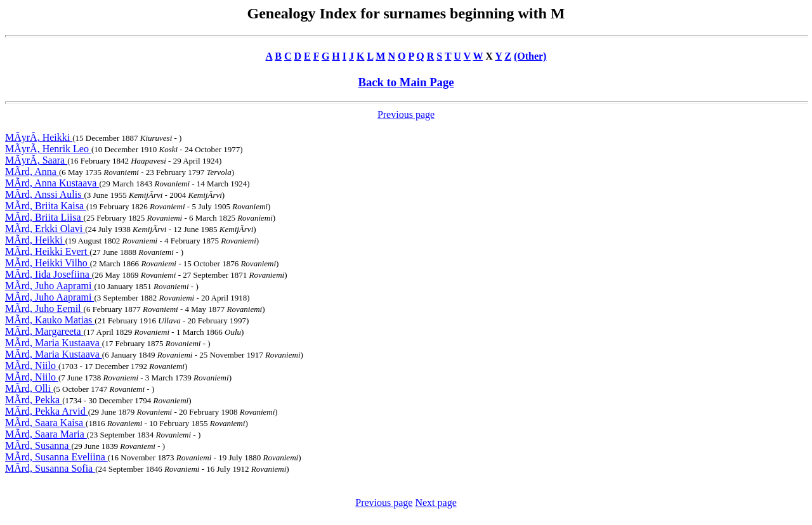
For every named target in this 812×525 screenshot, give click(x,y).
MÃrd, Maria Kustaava (54, 343)
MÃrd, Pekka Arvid (47, 411)
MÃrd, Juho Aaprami (49, 286)
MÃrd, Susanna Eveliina (56, 457)
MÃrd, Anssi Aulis (44, 194)
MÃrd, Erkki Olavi (45, 229)
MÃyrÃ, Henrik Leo (48, 149)
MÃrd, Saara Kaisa (45, 423)
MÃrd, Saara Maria (46, 434)
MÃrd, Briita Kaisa (46, 206)
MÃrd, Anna (32, 172)
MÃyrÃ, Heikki (39, 137)
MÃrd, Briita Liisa (44, 217)
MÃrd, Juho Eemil (44, 308)
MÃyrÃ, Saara (36, 160)
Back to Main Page (406, 82)
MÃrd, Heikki (35, 240)
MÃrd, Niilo (32, 366)
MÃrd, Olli (29, 388)
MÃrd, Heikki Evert (47, 251)
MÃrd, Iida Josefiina (49, 274)
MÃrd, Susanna (38, 445)
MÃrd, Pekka (34, 400)
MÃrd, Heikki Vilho (48, 263)
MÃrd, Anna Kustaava (52, 183)
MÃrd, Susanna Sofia (50, 468)
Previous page (406, 114)
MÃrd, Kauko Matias (50, 320)
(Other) (530, 56)
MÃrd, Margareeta (44, 331)
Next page (435, 502)
